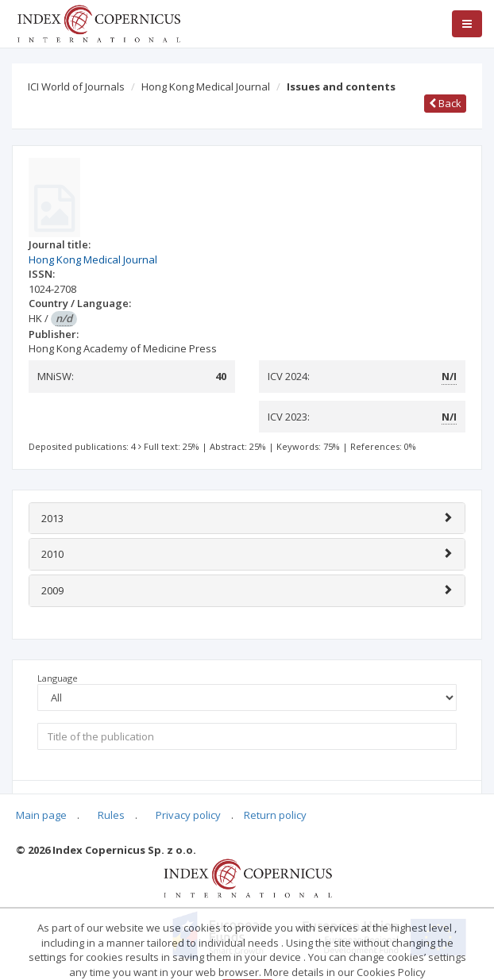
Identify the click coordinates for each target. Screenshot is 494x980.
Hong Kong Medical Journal (206, 86)
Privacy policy (188, 815)
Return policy (275, 815)
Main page (41, 815)
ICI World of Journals (76, 86)
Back (445, 103)
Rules (111, 815)
